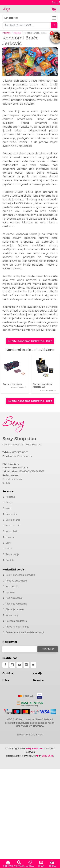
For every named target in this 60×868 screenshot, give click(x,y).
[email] (22, 649)
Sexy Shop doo (19, 439)
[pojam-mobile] (27, 25)
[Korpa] (54, 9)
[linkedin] (26, 665)
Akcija (9, 503)
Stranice (38, 680)
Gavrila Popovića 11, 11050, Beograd (22, 445)
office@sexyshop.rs (21, 456)
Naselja (17, 33)
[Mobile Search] (54, 25)
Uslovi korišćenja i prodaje (20, 575)
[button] (8, 863)
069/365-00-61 (20, 452)
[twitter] (33, 665)
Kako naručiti (13, 526)
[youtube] (19, 665)
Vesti (8, 543)
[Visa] (38, 695)
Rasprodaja (12, 514)
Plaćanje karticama (16, 604)
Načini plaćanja (14, 598)
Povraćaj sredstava (16, 621)
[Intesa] (30, 703)
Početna (6, 33)
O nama (10, 537)
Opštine (8, 673)
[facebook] (5, 665)
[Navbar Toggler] (54, 18)
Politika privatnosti (16, 581)
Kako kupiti (12, 586)
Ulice (6, 680)
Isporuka (10, 592)
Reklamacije (12, 615)
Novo (9, 508)
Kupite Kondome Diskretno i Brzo (30, 341)
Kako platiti (12, 531)
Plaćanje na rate (15, 609)
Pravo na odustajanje (17, 627)
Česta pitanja (13, 520)
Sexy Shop (48, 756)
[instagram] (12, 665)
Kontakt (10, 560)
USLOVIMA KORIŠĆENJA (30, 726)
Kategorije (11, 18)
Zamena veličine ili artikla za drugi (25, 632)
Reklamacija (12, 554)
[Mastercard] (26, 695)
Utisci (9, 549)
